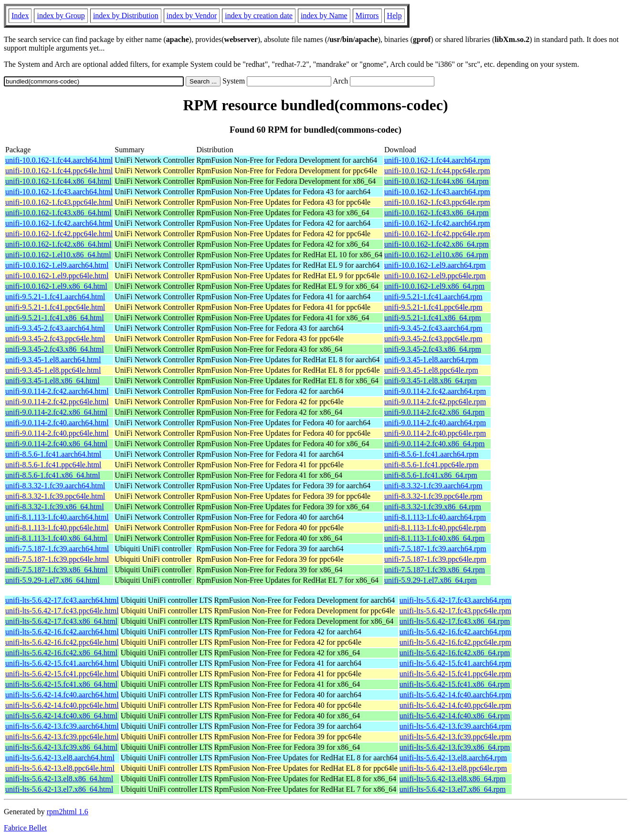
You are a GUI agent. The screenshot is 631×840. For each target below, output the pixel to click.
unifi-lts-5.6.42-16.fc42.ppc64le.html (62, 642)
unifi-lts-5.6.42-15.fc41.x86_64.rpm (455, 684)
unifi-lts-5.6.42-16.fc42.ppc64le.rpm (455, 642)
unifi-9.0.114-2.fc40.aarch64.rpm (435, 423)
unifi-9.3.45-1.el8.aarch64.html (53, 360)
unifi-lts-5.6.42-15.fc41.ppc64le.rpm (455, 674)
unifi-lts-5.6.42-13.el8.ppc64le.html (60, 768)
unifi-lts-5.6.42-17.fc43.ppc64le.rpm (455, 611)
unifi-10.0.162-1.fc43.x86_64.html (58, 213)
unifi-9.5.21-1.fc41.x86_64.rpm (433, 318)
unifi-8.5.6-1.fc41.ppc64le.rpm (431, 465)
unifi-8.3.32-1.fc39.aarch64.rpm (433, 486)
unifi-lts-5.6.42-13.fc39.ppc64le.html (62, 737)
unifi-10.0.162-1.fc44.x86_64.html (58, 181)
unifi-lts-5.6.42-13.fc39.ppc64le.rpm (455, 737)
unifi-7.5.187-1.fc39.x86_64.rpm (435, 570)
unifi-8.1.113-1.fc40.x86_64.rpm (434, 538)
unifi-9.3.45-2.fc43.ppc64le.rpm (433, 339)
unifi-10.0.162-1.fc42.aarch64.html (59, 223)
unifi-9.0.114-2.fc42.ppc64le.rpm (435, 402)
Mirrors (367, 16)
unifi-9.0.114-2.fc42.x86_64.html (56, 412)
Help (394, 16)
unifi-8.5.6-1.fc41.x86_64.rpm (431, 475)
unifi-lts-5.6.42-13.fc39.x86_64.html (61, 747)
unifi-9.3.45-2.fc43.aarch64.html (55, 328)
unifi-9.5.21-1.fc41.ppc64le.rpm (433, 307)
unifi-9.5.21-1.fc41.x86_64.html (55, 318)
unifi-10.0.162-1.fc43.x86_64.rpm (436, 213)
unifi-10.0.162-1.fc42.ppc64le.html (59, 234)
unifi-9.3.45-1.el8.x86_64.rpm (431, 381)
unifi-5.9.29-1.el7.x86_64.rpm (431, 580)
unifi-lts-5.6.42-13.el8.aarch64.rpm (453, 758)
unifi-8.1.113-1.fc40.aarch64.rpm (435, 517)
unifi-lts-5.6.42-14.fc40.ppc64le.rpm (455, 705)
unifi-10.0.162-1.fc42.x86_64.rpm (436, 244)
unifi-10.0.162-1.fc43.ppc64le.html (59, 202)
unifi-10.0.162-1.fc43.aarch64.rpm (437, 192)
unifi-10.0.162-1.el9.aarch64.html (57, 265)
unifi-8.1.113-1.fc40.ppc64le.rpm (435, 528)
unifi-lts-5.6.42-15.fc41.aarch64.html (62, 663)
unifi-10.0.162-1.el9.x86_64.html (56, 286)
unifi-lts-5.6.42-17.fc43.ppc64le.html (62, 611)
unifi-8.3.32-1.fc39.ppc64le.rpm (433, 496)
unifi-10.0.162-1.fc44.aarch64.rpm (437, 160)
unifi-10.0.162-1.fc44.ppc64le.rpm (437, 171)
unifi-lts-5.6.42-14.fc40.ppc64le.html (62, 705)
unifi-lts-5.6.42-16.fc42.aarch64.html (62, 632)
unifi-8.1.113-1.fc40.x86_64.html (56, 538)
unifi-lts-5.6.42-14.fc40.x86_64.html (61, 716)
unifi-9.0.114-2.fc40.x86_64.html (56, 444)
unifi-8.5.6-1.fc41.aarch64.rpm (431, 454)
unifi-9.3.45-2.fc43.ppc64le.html (55, 339)
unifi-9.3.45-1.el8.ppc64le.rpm (431, 370)
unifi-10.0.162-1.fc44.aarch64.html (59, 160)
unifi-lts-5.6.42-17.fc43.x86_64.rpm (455, 621)
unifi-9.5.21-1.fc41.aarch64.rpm (433, 297)
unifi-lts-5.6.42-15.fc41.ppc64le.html (62, 674)
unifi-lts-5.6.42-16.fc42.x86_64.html (61, 653)
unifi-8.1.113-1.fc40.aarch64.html (57, 517)
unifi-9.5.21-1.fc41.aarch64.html (55, 297)
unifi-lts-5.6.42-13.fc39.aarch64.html (62, 726)
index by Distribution (126, 16)
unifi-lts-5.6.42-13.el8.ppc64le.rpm (453, 768)
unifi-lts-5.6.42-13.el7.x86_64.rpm (453, 789)
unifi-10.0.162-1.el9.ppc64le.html (57, 276)
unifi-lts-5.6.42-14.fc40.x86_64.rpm (455, 716)
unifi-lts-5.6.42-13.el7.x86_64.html (59, 789)
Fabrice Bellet (25, 828)
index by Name (324, 16)
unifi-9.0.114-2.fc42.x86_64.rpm (434, 412)
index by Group (61, 16)
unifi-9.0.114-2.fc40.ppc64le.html (57, 433)
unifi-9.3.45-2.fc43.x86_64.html (55, 349)
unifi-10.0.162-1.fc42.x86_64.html (58, 244)
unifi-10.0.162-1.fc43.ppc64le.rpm (437, 202)
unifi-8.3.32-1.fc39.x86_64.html (55, 507)
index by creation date (259, 16)
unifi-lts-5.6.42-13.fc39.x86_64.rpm (455, 747)
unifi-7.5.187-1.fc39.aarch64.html (57, 549)
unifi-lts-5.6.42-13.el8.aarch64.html (60, 758)
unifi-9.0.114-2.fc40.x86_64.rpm (434, 444)
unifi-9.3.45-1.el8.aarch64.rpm (431, 360)
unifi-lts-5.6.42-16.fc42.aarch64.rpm (455, 632)
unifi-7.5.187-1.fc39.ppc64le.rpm (435, 559)
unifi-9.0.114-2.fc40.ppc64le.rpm (435, 433)
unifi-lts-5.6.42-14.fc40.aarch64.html (62, 695)
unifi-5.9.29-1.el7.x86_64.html (53, 580)
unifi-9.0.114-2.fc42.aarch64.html (57, 391)
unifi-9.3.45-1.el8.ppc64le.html (53, 370)
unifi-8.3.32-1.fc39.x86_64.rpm (433, 507)
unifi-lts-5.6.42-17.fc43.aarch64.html (62, 600)
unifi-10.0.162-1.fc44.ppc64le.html (59, 171)
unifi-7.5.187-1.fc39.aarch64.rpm (435, 549)
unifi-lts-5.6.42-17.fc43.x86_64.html (61, 621)
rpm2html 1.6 (68, 812)
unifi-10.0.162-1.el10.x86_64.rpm (436, 255)
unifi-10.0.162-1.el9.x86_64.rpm (434, 286)
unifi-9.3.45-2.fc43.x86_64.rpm (433, 349)
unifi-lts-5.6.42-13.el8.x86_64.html (59, 779)
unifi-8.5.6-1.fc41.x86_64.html (53, 475)
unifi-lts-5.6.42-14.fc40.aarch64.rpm (455, 695)
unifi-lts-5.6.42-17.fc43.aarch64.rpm (455, 600)
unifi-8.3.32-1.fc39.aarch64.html (55, 486)
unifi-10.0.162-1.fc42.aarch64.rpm (437, 223)
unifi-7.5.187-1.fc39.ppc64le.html (57, 559)
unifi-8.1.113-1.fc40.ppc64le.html (57, 528)
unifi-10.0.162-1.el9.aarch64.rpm (435, 265)
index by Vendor (192, 16)
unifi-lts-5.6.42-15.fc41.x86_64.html (61, 684)
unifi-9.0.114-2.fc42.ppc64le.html (57, 402)
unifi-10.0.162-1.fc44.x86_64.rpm (436, 181)
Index (20, 16)
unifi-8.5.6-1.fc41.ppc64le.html (53, 465)
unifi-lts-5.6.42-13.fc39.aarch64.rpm (455, 726)
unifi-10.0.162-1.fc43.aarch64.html (59, 192)
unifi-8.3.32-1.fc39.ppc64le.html (55, 496)
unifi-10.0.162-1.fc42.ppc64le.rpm (437, 234)
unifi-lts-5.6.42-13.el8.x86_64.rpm (453, 779)
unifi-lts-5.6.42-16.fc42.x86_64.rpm (455, 653)
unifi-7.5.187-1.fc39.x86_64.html (57, 570)
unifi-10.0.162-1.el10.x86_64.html (58, 255)
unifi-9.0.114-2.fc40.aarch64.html (57, 423)
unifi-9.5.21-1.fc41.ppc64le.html (55, 307)
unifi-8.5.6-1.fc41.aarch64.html (53, 454)
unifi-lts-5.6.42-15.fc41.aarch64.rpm (455, 663)
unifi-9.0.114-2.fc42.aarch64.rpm (435, 391)
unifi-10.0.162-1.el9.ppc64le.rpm (435, 276)
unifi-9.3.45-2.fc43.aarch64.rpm (433, 328)
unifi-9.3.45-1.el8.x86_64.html (53, 381)
